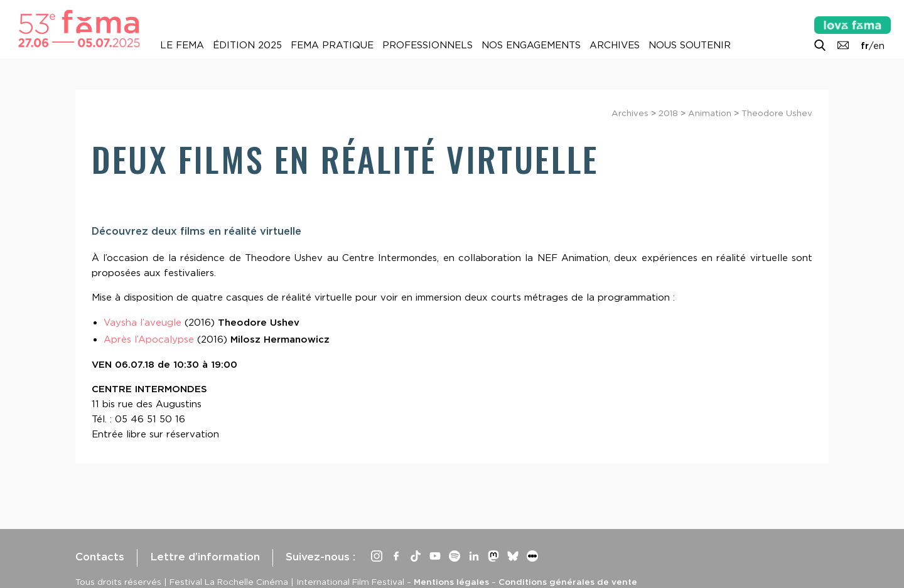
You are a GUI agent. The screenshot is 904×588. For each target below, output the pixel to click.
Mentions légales (451, 582)
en (879, 46)
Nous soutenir (690, 45)
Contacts (100, 557)
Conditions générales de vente (568, 582)
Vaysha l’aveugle (143, 323)
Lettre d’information (205, 557)
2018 (668, 113)
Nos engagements (531, 45)
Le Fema (182, 45)
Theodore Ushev (777, 113)
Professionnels (428, 45)
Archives (615, 45)
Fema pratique (332, 45)
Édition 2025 (247, 45)
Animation (710, 113)
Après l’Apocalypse (149, 339)
